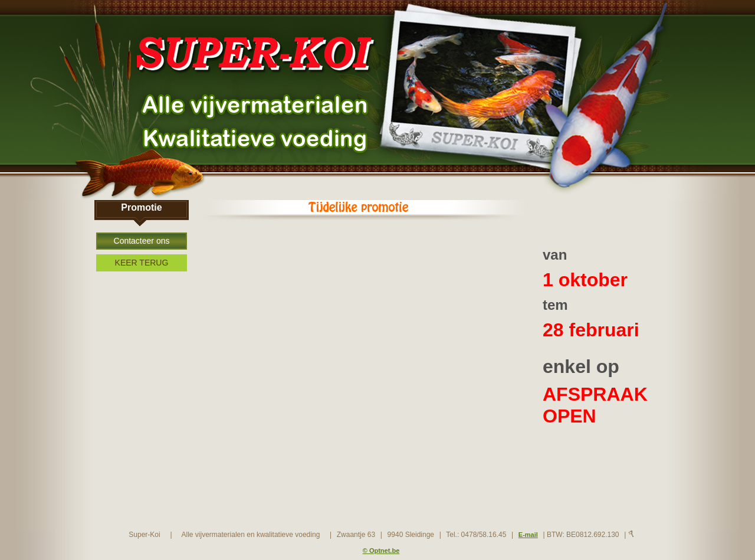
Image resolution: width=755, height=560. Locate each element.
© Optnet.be (381, 551)
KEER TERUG (142, 263)
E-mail (528, 535)
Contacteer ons (142, 241)
